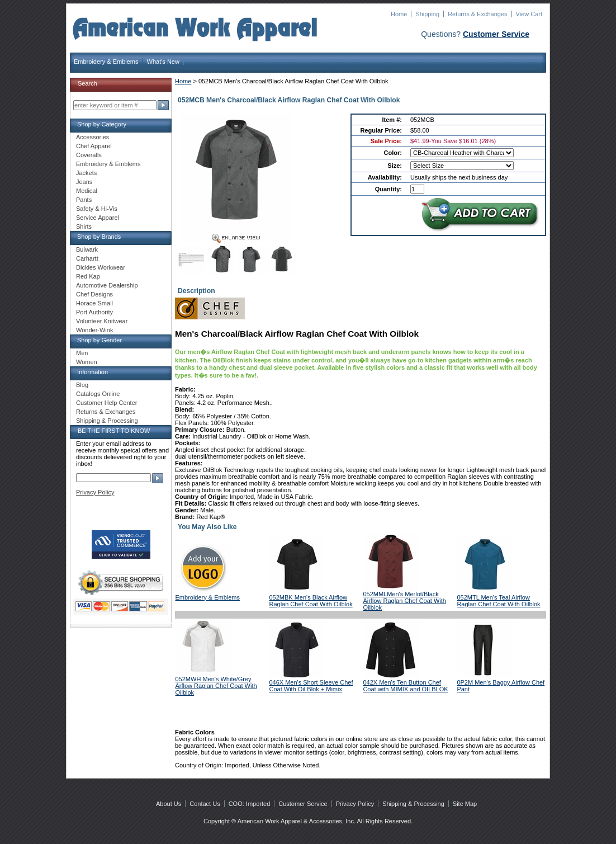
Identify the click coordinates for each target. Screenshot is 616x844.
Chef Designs (94, 294)
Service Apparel (98, 218)
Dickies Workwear (101, 267)
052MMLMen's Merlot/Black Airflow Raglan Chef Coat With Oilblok (404, 601)
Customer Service (496, 34)
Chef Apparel (94, 146)
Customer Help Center (106, 403)
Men (82, 353)
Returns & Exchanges (477, 14)
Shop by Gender (99, 340)
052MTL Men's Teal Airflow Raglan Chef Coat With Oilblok (498, 601)
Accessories (93, 137)
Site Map (465, 804)
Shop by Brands (99, 237)
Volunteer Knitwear (102, 321)
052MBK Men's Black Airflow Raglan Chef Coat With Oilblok (311, 601)
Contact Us (205, 804)
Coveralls (89, 155)
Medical (87, 191)
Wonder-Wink (94, 330)
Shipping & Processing (107, 421)
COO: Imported (250, 804)
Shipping (427, 14)
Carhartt (87, 258)
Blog (82, 385)
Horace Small (94, 303)
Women (87, 362)
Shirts (84, 227)
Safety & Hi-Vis (97, 209)
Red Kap (88, 276)
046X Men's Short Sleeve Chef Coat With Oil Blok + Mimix (311, 686)
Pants (84, 200)
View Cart (529, 14)
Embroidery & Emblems (106, 62)
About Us (169, 804)
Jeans (84, 182)
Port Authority (94, 312)
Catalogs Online (98, 394)
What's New (163, 62)
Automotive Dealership (107, 285)
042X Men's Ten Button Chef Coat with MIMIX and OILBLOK (405, 686)
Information (93, 372)
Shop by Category (102, 124)
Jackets (86, 173)
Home (399, 14)
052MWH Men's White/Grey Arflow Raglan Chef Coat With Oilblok (216, 686)
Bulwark (87, 249)
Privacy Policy (95, 492)
